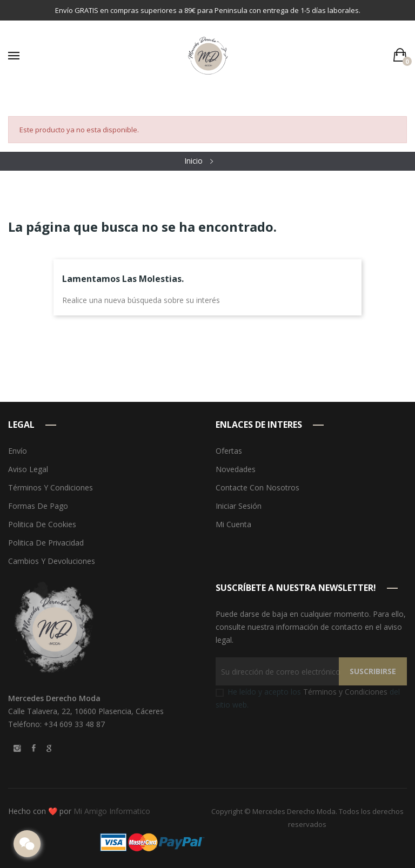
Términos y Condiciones (345, 692)
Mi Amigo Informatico (112, 811)
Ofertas (229, 451)
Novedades (236, 469)
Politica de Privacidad (46, 543)
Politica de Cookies (42, 524)
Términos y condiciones (51, 487)
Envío (18, 451)
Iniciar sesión (239, 506)
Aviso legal (28, 469)
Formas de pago (38, 506)
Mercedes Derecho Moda (294, 811)
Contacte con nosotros (257, 487)
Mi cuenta (233, 524)
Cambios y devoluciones (52, 561)
